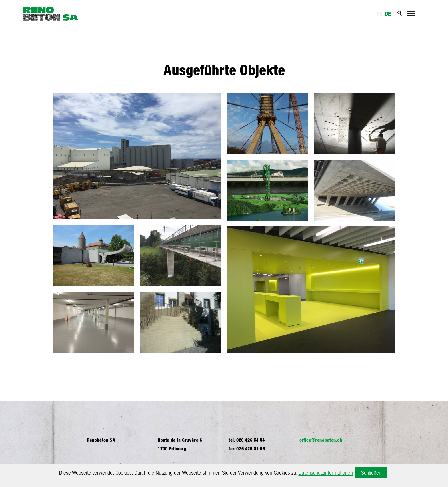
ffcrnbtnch (321, 440)
